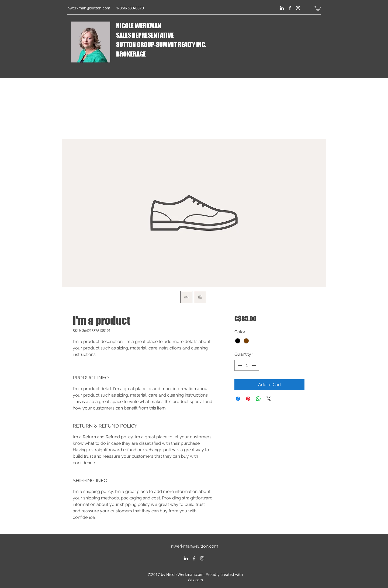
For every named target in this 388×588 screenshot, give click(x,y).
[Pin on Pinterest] (248, 399)
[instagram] (298, 8)
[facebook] (290, 8)
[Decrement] (239, 365)
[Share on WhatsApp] (258, 399)
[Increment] (255, 365)
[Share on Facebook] (238, 399)
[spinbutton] (247, 365)
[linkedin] (282, 8)
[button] (317, 8)
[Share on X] (269, 399)
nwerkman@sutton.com (89, 8)
